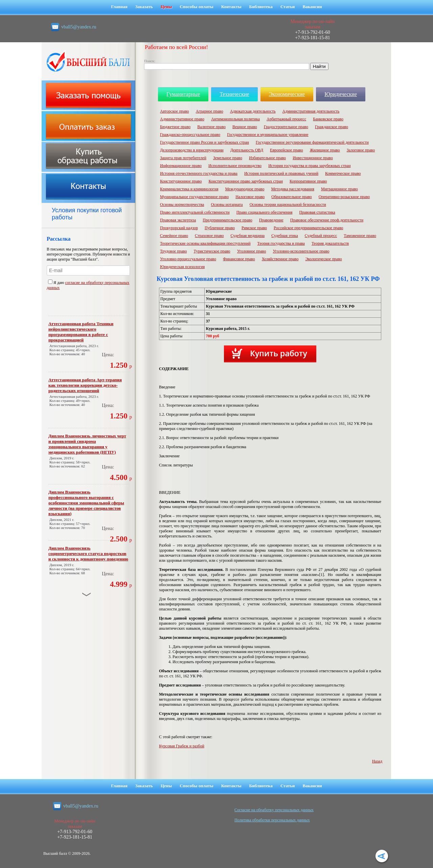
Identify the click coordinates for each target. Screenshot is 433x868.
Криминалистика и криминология (189, 189)
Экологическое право (323, 259)
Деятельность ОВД (247, 150)
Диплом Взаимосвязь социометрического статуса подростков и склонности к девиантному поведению (88, 553)
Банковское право (328, 119)
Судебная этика (285, 236)
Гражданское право (332, 127)
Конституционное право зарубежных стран (246, 181)
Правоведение (271, 220)
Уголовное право (252, 251)
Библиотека (261, 7)
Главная (119, 7)
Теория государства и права (281, 243)
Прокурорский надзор (179, 228)
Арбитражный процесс (286, 119)
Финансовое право (239, 259)
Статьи (288, 7)
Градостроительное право (286, 127)
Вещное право (245, 127)
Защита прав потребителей (183, 158)
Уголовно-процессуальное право (188, 259)
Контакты (231, 7)
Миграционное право (339, 189)
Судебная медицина (248, 236)
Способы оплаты (197, 7)
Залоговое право (361, 150)
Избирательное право (267, 158)
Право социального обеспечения (265, 212)
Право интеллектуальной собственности (195, 212)
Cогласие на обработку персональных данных (274, 810)
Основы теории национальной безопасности (288, 204)
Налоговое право (250, 197)
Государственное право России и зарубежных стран (204, 142)
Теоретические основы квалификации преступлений (205, 243)
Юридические (341, 94)
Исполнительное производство (235, 166)
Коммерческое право (343, 173)
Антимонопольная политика (235, 119)
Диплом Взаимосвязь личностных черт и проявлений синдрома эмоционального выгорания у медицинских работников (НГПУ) (87, 444)
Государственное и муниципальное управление (268, 135)
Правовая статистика (317, 212)
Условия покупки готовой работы (87, 214)
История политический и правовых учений (281, 173)
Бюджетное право (175, 127)
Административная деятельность (311, 111)
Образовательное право (292, 197)
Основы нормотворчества (182, 204)
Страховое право (209, 236)
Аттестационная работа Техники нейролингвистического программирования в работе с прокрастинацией (81, 332)
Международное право (245, 189)
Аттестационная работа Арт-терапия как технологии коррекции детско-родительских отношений (85, 385)
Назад (377, 761)
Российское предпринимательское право (308, 228)
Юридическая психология (182, 267)
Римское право (254, 228)
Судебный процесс (321, 236)
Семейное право (174, 236)
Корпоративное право (308, 181)
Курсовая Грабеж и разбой (182, 746)
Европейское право (287, 150)
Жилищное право (325, 150)
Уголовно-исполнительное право (301, 251)
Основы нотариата (227, 204)
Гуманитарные (183, 94)
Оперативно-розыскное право (344, 197)
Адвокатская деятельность (253, 111)
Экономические (287, 94)
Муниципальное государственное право (194, 197)
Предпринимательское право (227, 220)
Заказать (144, 7)
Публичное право (220, 228)
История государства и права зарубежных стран (309, 166)
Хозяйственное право (280, 259)
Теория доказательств (330, 243)
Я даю (56, 283)
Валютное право (211, 127)
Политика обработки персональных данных (272, 820)
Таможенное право (360, 236)
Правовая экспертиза (178, 220)
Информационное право (181, 166)
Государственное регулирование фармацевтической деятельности (312, 142)
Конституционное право (181, 181)
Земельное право (228, 158)
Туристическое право (212, 251)
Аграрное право (209, 111)
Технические (234, 94)
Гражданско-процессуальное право (190, 135)
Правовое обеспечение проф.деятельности (327, 220)
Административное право (182, 119)
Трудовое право (173, 251)
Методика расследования (293, 189)
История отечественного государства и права (199, 173)
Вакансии (312, 7)
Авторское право (174, 111)
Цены (166, 7)
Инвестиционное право (313, 158)
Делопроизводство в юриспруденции (192, 150)
